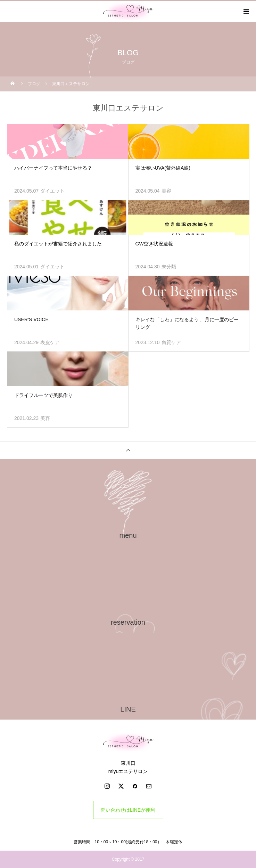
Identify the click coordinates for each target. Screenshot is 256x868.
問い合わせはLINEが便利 (128, 810)
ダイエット (52, 191)
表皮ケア (50, 342)
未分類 (169, 267)
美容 (166, 191)
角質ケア (171, 342)
